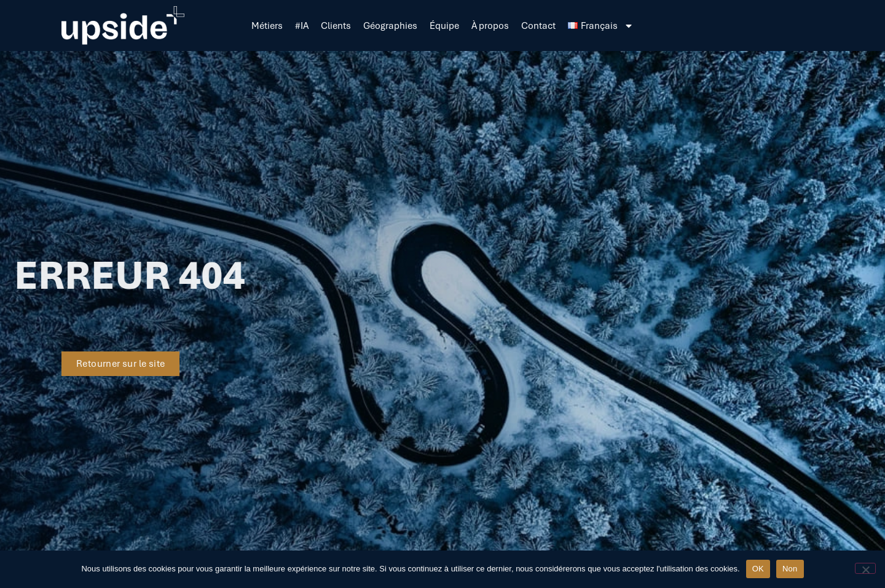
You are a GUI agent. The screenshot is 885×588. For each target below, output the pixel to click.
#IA (302, 26)
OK (758, 569)
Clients (336, 26)
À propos (490, 26)
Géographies (390, 26)
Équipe (444, 26)
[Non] (865, 568)
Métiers (267, 26)
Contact (538, 26)
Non (790, 569)
